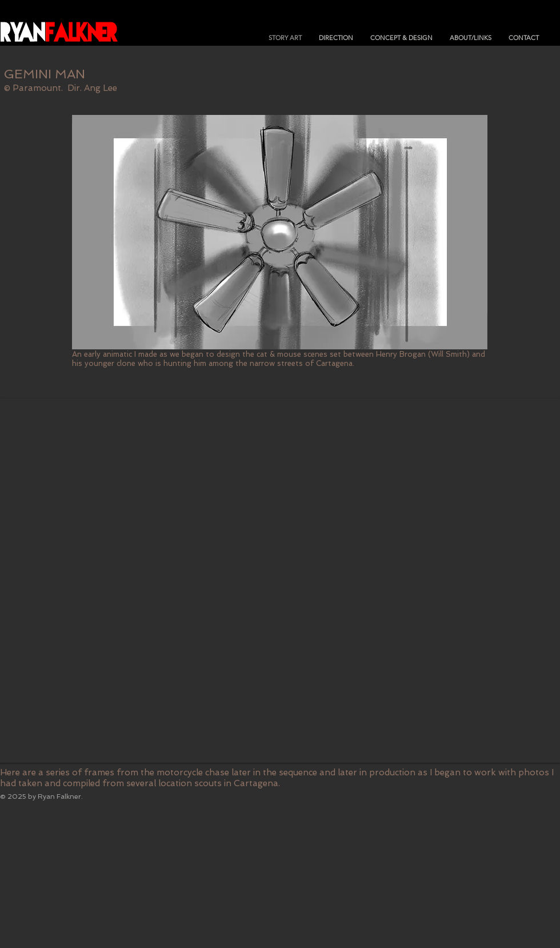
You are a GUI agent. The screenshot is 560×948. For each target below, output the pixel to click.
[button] (280, 581)
